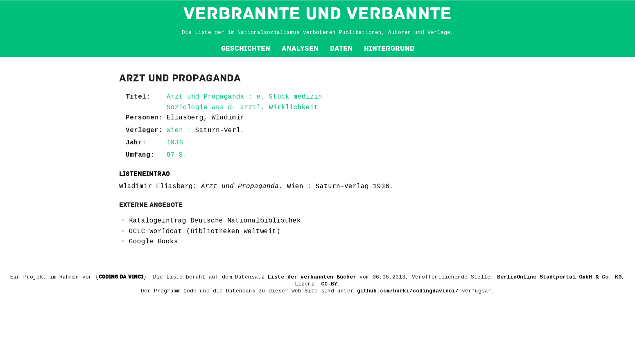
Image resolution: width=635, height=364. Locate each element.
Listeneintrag (145, 174)
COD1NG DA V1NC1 (121, 277)
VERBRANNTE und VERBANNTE (317, 13)
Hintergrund (389, 48)
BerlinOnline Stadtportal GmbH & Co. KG (559, 277)
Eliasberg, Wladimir (206, 118)
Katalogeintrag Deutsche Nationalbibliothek (215, 221)
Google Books (154, 242)
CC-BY (329, 284)
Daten (341, 48)
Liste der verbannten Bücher (312, 277)
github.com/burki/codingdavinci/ (408, 291)
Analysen (300, 48)
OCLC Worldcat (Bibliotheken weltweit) (205, 231)
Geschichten (246, 48)
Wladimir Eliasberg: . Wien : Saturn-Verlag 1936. (256, 186)
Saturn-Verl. (220, 130)
